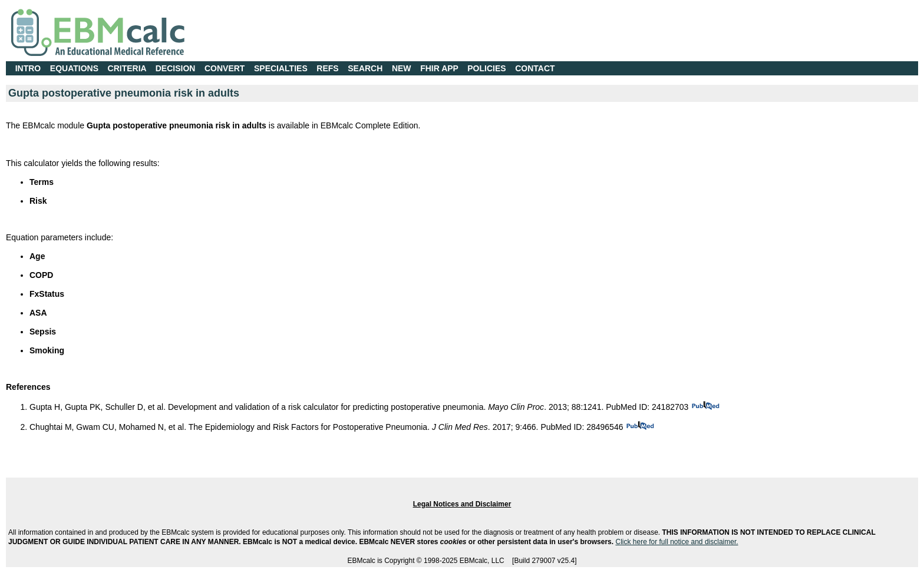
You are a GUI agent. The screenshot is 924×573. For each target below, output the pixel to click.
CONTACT (535, 68)
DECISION (176, 68)
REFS (327, 68)
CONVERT (225, 68)
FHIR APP (439, 68)
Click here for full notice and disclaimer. (676, 542)
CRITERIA (127, 68)
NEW (402, 68)
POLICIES (486, 68)
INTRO (28, 68)
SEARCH (365, 68)
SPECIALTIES (281, 68)
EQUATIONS (74, 68)
